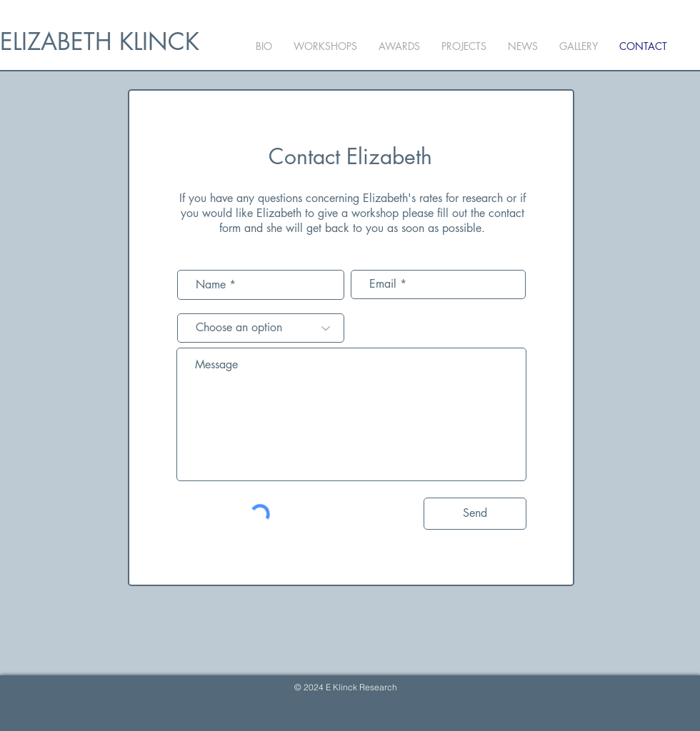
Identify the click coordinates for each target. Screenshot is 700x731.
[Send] (475, 514)
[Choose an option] (261, 328)
